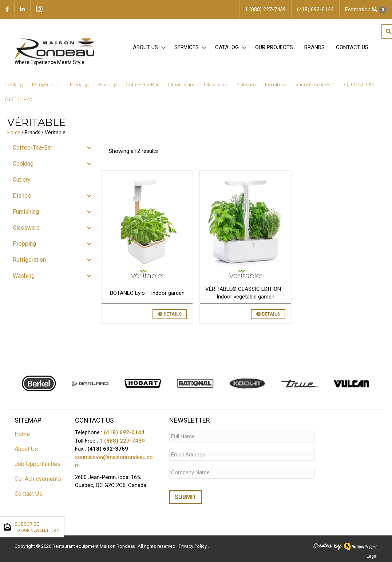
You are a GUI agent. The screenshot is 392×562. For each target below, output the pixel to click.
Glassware (216, 85)
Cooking (13, 85)
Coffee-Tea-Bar (142, 85)
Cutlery (22, 180)
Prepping (79, 85)
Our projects (274, 48)
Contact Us (352, 48)
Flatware (246, 85)
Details (170, 314)
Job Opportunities (37, 464)
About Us (145, 48)
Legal (372, 556)
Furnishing (26, 212)
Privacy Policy (193, 546)
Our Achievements (38, 479)
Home (14, 132)
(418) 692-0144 (124, 432)
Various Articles (313, 85)
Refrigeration (46, 85)
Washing (107, 85)
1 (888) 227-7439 (122, 441)
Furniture (276, 85)
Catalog (227, 48)
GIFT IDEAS (19, 100)
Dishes (22, 196)
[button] (163, 48)
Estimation (366, 10)
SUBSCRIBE (37, 527)
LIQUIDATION (357, 85)
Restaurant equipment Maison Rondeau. (94, 546)
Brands (314, 48)
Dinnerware (181, 85)
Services (187, 48)
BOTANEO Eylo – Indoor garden (147, 293)
